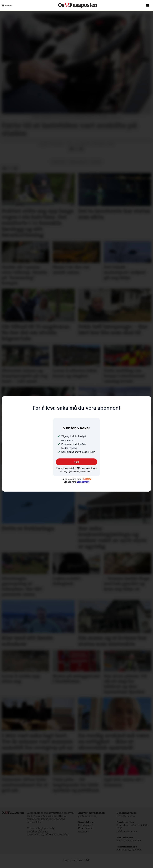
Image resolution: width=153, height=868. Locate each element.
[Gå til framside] (78, 5)
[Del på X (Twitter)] (76, 152)
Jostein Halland (87, 819)
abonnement (83, 482)
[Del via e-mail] (81, 152)
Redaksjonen (86, 828)
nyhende (96, 165)
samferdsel (59, 165)
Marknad (83, 834)
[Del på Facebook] (71, 152)
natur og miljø (79, 165)
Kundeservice (86, 831)
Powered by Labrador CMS (77, 863)
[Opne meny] (148, 5)
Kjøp (77, 462)
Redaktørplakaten (38, 834)
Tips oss (7, 5)
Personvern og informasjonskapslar (48, 837)
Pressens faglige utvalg (41, 831)
